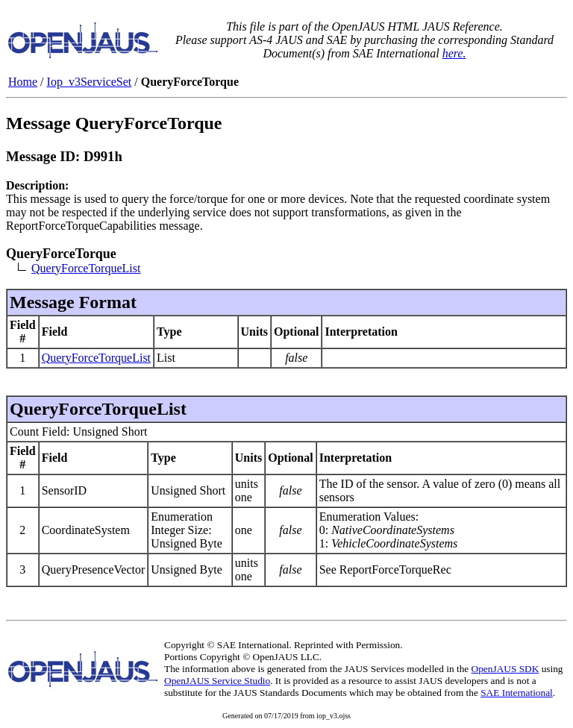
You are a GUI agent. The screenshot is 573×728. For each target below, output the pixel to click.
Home (23, 82)
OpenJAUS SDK (505, 669)
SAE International (517, 693)
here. (454, 53)
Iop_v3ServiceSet (90, 82)
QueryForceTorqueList (86, 268)
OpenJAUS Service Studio (217, 681)
